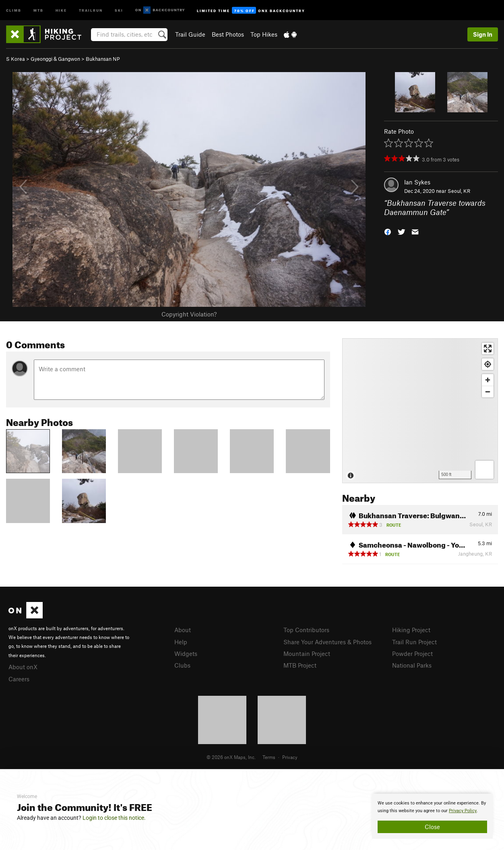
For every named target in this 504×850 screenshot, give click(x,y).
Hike (61, 10)
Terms (269, 757)
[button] (388, 231)
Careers (19, 679)
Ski (119, 10)
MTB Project (300, 665)
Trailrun (91, 10)
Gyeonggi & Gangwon (55, 59)
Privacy (290, 757)
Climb (14, 10)
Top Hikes (264, 34)
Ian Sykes (417, 182)
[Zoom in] (488, 380)
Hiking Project (411, 630)
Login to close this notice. (114, 818)
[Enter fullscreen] (488, 348)
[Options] (484, 470)
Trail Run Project (414, 642)
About (183, 630)
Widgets (186, 654)
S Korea (15, 59)
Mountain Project (307, 654)
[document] (432, 816)
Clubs (182, 665)
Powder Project (412, 654)
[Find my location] (488, 364)
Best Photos (228, 34)
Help (181, 642)
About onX (23, 667)
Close (432, 827)
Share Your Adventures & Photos (327, 642)
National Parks (412, 665)
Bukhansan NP (103, 59)
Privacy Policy (463, 811)
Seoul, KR (459, 191)
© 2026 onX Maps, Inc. (231, 757)
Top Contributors (306, 630)
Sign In (483, 34)
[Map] (420, 411)
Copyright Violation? (189, 314)
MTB (38, 10)
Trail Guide (190, 34)
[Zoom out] (488, 392)
